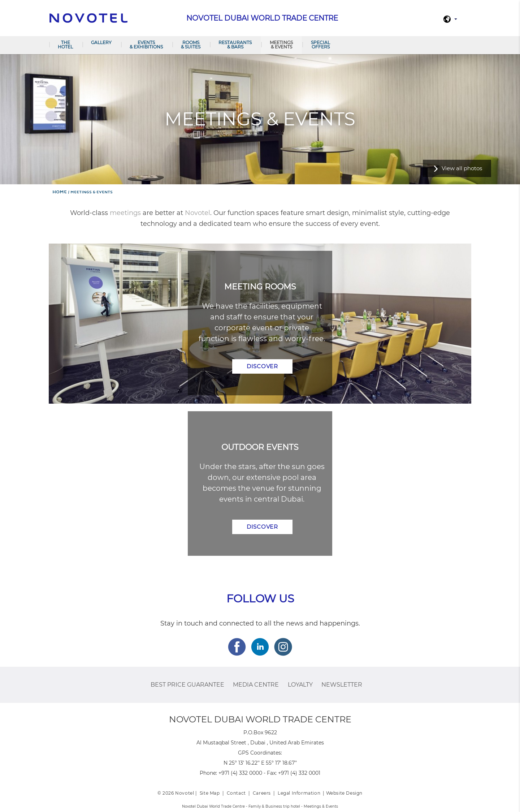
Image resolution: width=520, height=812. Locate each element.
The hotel (65, 45)
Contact (236, 793)
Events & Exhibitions (146, 45)
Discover (262, 366)
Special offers (320, 45)
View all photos (462, 168)
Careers (262, 793)
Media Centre (256, 685)
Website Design (344, 793)
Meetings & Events (281, 45)
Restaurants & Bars (235, 45)
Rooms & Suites (191, 45)
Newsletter (342, 685)
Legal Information (299, 793)
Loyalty (300, 685)
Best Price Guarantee (187, 685)
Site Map (210, 793)
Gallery (101, 42)
